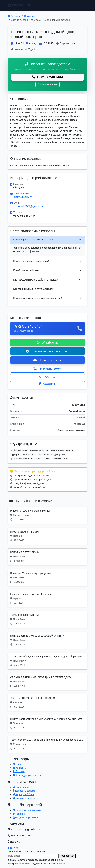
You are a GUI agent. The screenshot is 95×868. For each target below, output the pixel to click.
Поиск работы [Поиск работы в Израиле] (22, 787)
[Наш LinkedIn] (14, 848)
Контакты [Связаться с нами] (19, 768)
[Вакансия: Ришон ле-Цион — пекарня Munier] (48, 515)
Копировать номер (48, 84)
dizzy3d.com (23, 197)
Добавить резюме (24, 791)
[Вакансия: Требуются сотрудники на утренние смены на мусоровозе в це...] (48, 744)
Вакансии (30, 16)
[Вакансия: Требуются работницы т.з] (48, 619)
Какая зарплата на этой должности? (34, 240)
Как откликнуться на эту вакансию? (33, 289)
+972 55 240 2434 (48, 77)
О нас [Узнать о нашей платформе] (17, 764)
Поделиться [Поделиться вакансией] (48, 377)
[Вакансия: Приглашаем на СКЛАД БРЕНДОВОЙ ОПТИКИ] (48, 640)
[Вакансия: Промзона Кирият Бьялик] (48, 536)
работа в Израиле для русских (52, 454)
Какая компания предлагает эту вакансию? (38, 298)
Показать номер (47, 369)
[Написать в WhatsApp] (17, 848)
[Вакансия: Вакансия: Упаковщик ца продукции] (48, 578)
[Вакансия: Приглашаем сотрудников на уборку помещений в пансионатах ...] (48, 723)
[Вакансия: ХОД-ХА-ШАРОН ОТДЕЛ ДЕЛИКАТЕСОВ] (48, 703)
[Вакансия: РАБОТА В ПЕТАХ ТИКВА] (48, 557)
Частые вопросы (24, 798)
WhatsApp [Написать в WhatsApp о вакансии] (48, 342)
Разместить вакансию (27, 810)
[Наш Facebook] (9, 848)
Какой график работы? (26, 270)
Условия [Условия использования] (19, 771)
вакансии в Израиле (39, 450)
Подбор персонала (25, 818)
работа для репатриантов (62, 450)
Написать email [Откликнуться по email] (48, 360)
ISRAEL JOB (20, 5)
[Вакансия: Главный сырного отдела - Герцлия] (48, 599)
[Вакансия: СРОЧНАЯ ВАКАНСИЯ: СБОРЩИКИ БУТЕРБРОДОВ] (48, 682)
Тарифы (19, 814)
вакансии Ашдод (60, 459)
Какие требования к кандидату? (31, 261)
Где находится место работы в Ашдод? (36, 280)
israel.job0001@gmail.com (30, 206)
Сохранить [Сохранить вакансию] (48, 384)
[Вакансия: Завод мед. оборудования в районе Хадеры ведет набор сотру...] (48, 661)
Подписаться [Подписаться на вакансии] (67, 856)
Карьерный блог (23, 794)
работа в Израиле (19, 450)
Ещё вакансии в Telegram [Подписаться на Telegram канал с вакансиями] (48, 351)
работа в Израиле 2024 (22, 459)
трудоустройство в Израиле (23, 454)
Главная (14, 16)
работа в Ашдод (42, 459)
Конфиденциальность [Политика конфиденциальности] (27, 775)
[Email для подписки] (33, 856)
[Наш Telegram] (11, 848)
